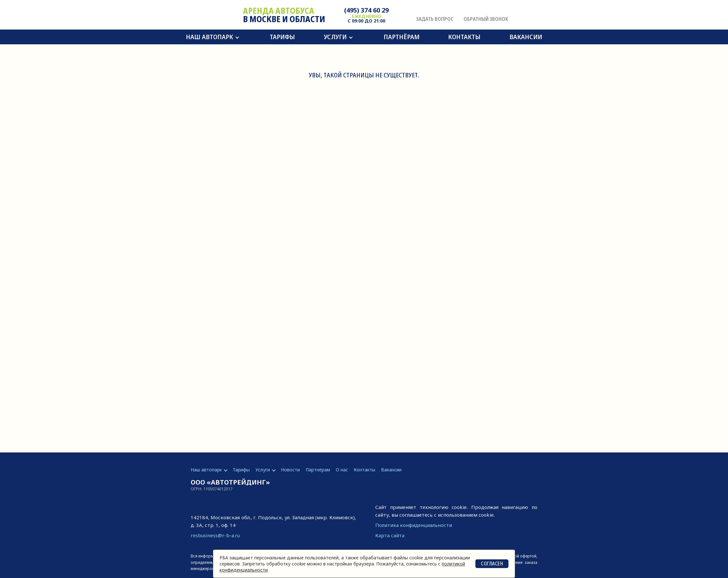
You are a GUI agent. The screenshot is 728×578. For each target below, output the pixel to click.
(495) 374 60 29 (366, 10)
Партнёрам (402, 37)
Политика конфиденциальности (414, 525)
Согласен (492, 564)
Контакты (464, 37)
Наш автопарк (209, 37)
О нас (342, 470)
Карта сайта (390, 535)
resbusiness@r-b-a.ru (215, 535)
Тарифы (282, 37)
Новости (290, 470)
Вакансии (526, 37)
